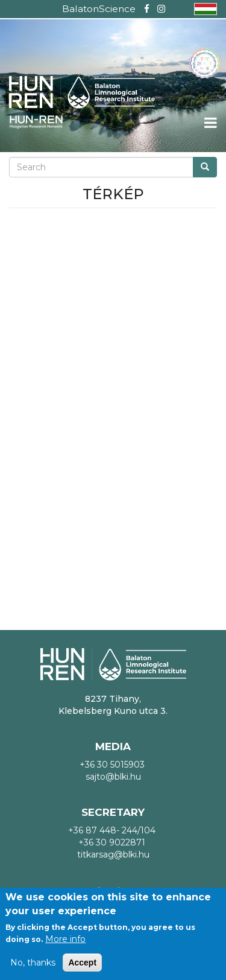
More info (65, 939)
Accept (82, 962)
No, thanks (33, 962)
